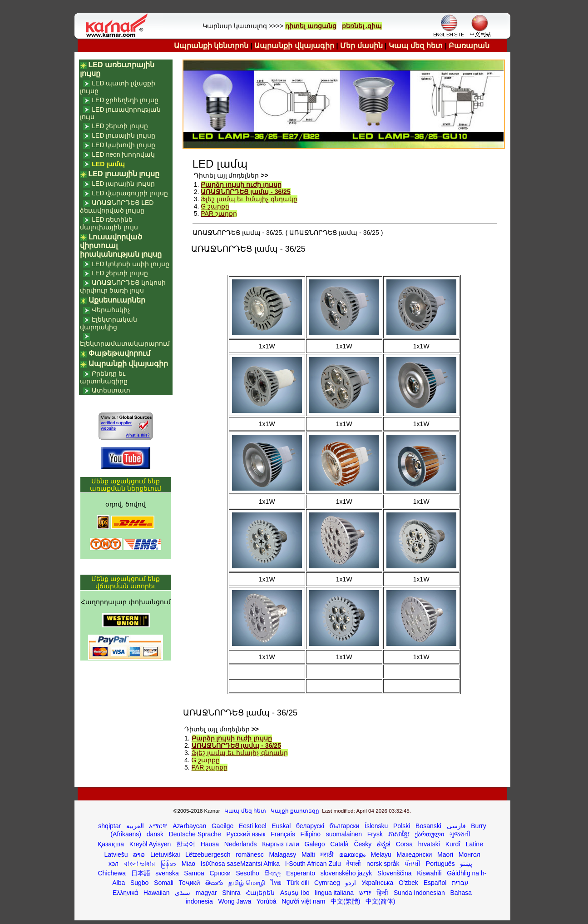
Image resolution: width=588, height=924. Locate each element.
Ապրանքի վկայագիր (294, 46)
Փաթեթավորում (119, 353)
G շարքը (215, 206)
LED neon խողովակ (123, 154)
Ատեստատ (111, 390)
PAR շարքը (219, 214)
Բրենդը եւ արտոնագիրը (104, 377)
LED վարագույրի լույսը (130, 193)
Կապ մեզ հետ (416, 46)
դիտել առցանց (311, 26)
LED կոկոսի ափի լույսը (131, 264)
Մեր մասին (361, 46)
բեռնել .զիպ (362, 26)
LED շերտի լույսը (120, 126)
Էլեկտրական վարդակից (109, 323)
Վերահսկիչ (111, 310)
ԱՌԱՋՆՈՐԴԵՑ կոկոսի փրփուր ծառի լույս (123, 286)
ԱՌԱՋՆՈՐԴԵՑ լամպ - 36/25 (245, 192)
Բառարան (469, 46)
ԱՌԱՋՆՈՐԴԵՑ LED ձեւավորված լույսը (117, 206)
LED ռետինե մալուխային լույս (109, 223)
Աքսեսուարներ (117, 300)
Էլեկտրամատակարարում (125, 343)
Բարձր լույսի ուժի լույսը (241, 184)
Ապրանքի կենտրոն (211, 46)
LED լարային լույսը (123, 184)
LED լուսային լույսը (124, 135)
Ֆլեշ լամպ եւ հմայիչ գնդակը (249, 199)
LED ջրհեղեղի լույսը (125, 100)
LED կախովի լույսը (124, 145)
